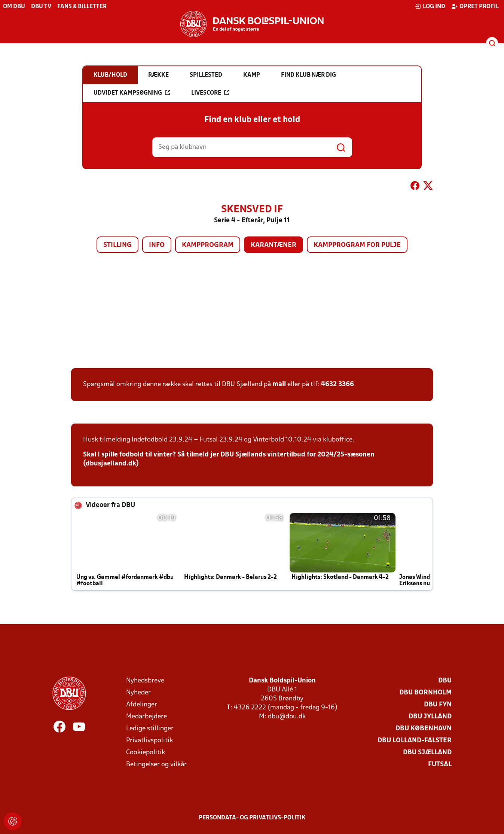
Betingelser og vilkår (156, 765)
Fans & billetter (82, 7)
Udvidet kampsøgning (132, 93)
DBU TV (41, 7)
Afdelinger (142, 705)
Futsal (440, 765)
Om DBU (14, 7)
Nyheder (138, 693)
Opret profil (475, 6)
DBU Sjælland (427, 753)
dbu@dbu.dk (287, 717)
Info (157, 245)
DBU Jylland (430, 717)
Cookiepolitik (146, 753)
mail (279, 384)
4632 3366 (337, 384)
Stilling (117, 245)
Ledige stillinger (150, 729)
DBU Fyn (438, 705)
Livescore (210, 93)
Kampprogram (208, 245)
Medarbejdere (146, 717)
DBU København (424, 729)
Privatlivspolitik (149, 741)
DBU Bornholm (425, 693)
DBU (445, 681)
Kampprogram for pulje (357, 245)
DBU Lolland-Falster (415, 741)
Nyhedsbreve (145, 681)
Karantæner (274, 245)
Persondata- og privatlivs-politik (252, 818)
